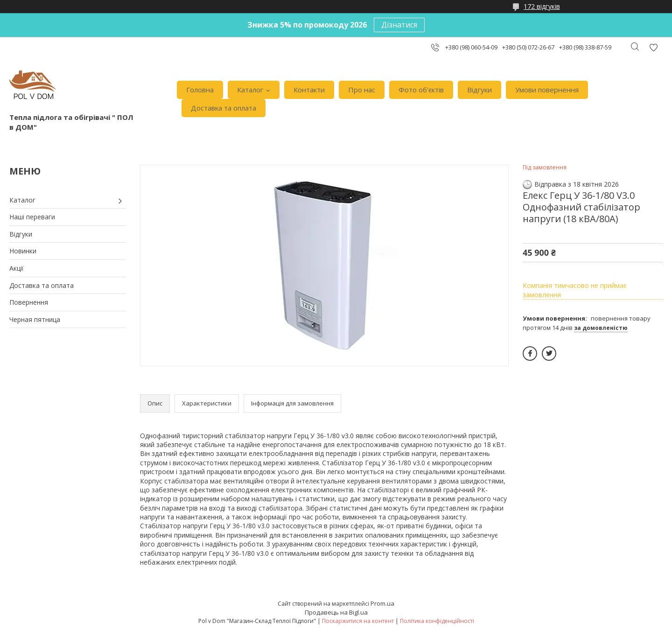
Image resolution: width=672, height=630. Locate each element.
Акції (17, 268)
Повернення (29, 302)
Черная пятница (35, 319)
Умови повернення (547, 90)
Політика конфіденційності (437, 621)
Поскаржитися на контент (358, 621)
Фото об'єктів (421, 90)
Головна (200, 90)
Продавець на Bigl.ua (336, 612)
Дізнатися (399, 25)
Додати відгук (653, 47)
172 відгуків (542, 6)
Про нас (362, 90)
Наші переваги (32, 217)
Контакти (309, 90)
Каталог (250, 90)
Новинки (23, 251)
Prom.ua (382, 603)
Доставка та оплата (224, 108)
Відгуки (479, 90)
